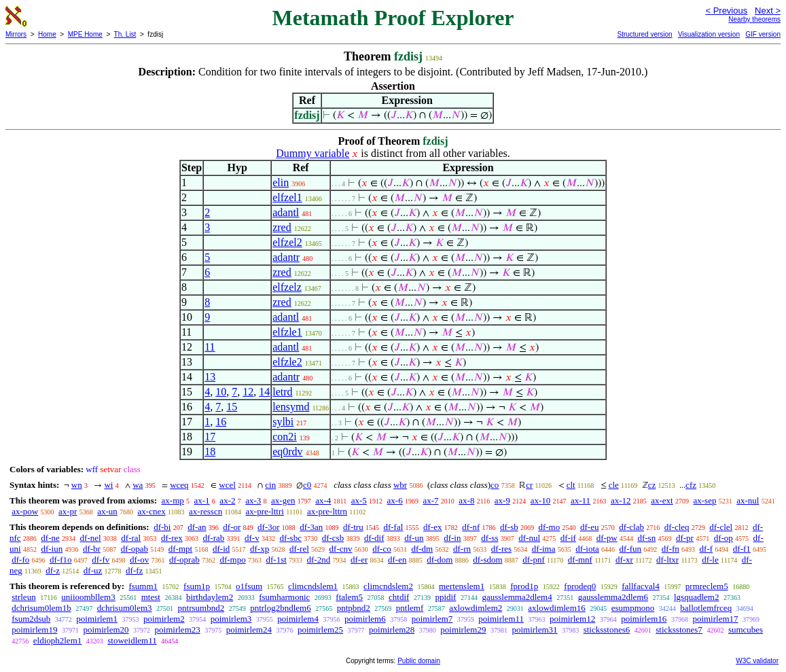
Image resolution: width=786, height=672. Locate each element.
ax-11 (580, 500)
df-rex (172, 538)
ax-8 (466, 500)
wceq (179, 485)
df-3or (269, 527)
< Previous (726, 11)
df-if (568, 538)
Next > (768, 11)
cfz (691, 485)
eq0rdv (287, 452)
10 (221, 392)
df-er (359, 560)
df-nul (529, 538)
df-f (707, 549)
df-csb (333, 538)
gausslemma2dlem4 (517, 597)
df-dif (374, 538)
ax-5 (359, 500)
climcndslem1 (313, 586)
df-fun (631, 549)
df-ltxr (667, 560)
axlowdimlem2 (476, 608)
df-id (221, 549)
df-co (381, 549)
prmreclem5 (707, 586)
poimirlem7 (432, 619)
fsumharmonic (284, 597)
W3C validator (757, 661)
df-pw (607, 538)
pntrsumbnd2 (201, 608)
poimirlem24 (249, 630)
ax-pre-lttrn (327, 511)
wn (77, 485)
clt (571, 485)
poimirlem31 (534, 630)
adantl (286, 212)
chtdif (399, 597)
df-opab (135, 549)
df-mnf (580, 560)
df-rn (462, 549)
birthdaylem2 (210, 597)
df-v (252, 538)
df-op (724, 538)
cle (614, 485)
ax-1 (202, 500)
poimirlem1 (97, 619)
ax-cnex (152, 511)
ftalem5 (349, 597)
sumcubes (746, 630)
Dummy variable (312, 153)
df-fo (20, 560)
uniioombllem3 (88, 597)
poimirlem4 (298, 619)
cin (270, 485)
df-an (197, 527)
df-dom (440, 560)
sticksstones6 (607, 630)
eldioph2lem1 (58, 640)
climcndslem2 (388, 586)
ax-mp (173, 500)
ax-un (107, 511)
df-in (452, 538)
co (495, 485)
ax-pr (68, 511)
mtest (151, 597)
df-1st (276, 560)
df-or (232, 527)
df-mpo (232, 560)
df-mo (549, 527)
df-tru (353, 527)
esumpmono (633, 608)
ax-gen (283, 500)
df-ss (489, 538)
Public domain (419, 661)
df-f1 (742, 549)
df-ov (139, 560)
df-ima (544, 549)
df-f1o (61, 560)
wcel (227, 485)
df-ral (131, 538)
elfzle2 (287, 362)
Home (47, 34)
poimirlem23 (178, 630)
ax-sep (704, 500)
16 (221, 422)
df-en (397, 560)
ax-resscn (206, 511)
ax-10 (541, 500)
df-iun (52, 549)
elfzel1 (287, 197)
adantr (286, 257)
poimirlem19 (34, 630)
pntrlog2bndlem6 (281, 608)
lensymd (291, 407)
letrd (282, 392)
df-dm (422, 549)
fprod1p (524, 586)
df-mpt (180, 549)
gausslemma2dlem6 (613, 597)
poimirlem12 (572, 619)
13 (210, 377)
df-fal (393, 527)
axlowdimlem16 (557, 608)
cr (529, 485)
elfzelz (287, 287)
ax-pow (25, 511)
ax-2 (227, 500)
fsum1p (197, 586)
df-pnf (534, 560)
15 (232, 407)
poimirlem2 (164, 619)
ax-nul (748, 500)
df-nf (471, 527)
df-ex (432, 527)
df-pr (685, 538)
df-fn (671, 549)
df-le (710, 560)
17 (210, 437)
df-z (53, 570)
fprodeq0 (580, 586)
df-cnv (341, 549)
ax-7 (430, 500)
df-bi (162, 527)
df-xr (624, 560)
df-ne (50, 538)
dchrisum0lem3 (125, 608)
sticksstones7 (679, 630)
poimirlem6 (365, 619)
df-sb (509, 527)
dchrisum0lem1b (41, 608)
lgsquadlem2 (696, 597)
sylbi (283, 422)
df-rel (299, 549)
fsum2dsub (31, 619)
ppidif (445, 597)
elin (281, 182)
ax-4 (323, 500)
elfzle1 (287, 332)
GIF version (763, 34)
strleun (23, 597)
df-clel (721, 527)
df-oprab (184, 560)
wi (108, 485)
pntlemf (410, 608)
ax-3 (253, 500)
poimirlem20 (106, 630)
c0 (307, 485)
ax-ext (662, 500)
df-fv (101, 560)
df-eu (589, 527)
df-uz (93, 570)
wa (138, 485)
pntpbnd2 (354, 608)
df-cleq (677, 527)
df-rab (213, 538)
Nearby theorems (754, 19)
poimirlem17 (715, 619)
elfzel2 (287, 242)
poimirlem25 (320, 630)
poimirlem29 (463, 630)
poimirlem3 (231, 619)
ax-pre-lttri (265, 511)
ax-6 (395, 500)
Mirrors (16, 34)
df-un (414, 538)
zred (282, 227)
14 (264, 392)
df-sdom (487, 560)
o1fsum (249, 586)
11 (210, 347)
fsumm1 (143, 586)
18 (210, 452)
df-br (92, 549)
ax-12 (621, 500)
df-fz (134, 570)
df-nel (91, 538)
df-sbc (290, 538)
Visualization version (709, 34)
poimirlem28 (392, 630)
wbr (400, 485)
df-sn (646, 538)
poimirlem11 (501, 619)
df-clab (631, 527)
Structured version (644, 34)
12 (248, 392)
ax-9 (502, 500)
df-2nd (319, 560)
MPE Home (85, 34)
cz (652, 485)
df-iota (587, 549)
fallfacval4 (641, 586)
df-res (501, 549)
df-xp (260, 549)
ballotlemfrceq (706, 608)
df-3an (311, 527)
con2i (285, 437)
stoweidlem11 (132, 640)
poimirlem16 (644, 619)
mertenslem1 (462, 586)
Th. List (125, 34)
